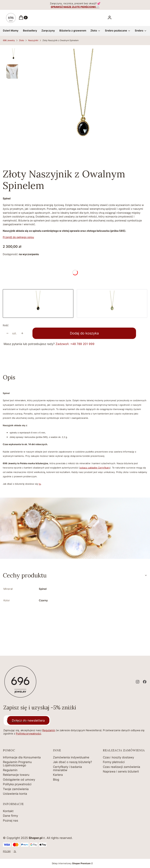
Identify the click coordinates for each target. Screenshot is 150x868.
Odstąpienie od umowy (19, 780)
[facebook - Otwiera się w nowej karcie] (145, 682)
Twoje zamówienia (16, 789)
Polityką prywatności (28, 734)
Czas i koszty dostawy (118, 757)
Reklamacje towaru (16, 775)
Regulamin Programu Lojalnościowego (17, 764)
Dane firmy (10, 816)
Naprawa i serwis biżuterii (121, 771)
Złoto (21, 40)
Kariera (58, 775)
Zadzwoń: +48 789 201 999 (75, 344)
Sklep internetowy (71, 863)
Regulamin (49, 730)
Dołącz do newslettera (28, 720)
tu (40, 484)
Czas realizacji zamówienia (122, 767)
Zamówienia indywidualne (71, 757)
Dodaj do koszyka (84, 333)
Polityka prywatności (17, 784)
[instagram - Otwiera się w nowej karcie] (138, 682)
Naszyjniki (33, 40)
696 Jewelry (9, 40)
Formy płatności (114, 762)
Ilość (6, 325)
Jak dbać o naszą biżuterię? (72, 762)
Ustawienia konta (15, 794)
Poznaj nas (11, 821)
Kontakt (8, 811)
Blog (56, 780)
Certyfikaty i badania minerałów (67, 768)
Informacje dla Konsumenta (22, 757)
